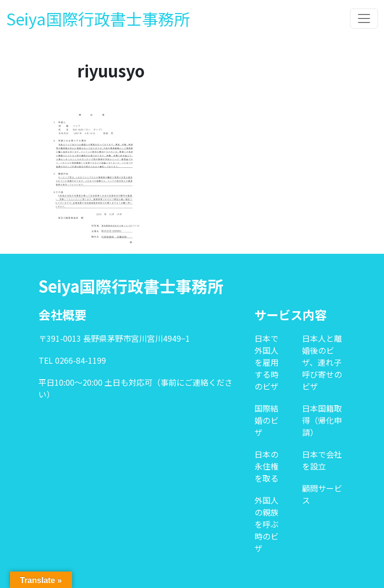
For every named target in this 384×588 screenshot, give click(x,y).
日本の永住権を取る (266, 466)
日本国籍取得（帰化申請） (322, 420)
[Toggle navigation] (364, 18)
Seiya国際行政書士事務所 (98, 18)
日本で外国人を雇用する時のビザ (266, 362)
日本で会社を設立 (322, 460)
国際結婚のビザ (266, 420)
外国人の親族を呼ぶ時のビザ (266, 524)
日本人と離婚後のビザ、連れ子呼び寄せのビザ (322, 362)
